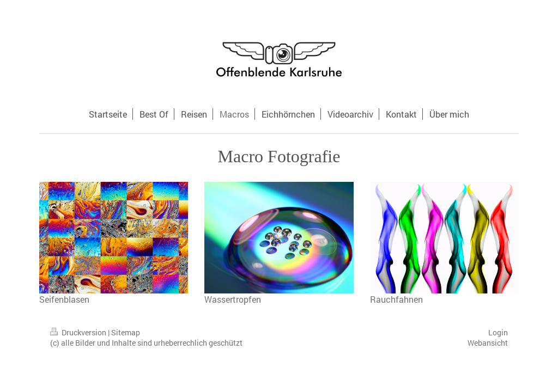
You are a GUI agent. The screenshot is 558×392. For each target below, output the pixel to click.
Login (498, 332)
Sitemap (126, 332)
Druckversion (79, 332)
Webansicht (488, 343)
